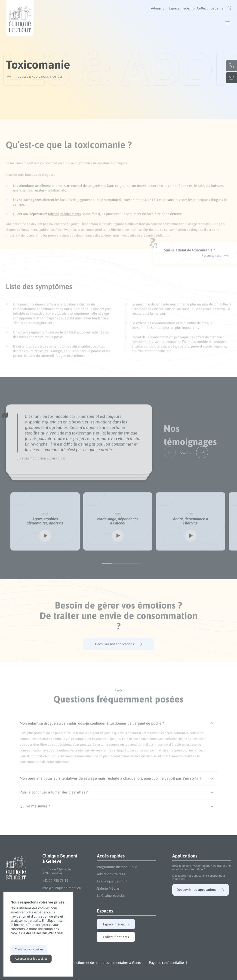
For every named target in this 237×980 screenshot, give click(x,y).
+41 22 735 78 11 (55, 880)
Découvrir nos (201, 890)
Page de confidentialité (166, 963)
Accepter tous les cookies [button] (31, 959)
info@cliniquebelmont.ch (62, 888)
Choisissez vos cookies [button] (29, 949)
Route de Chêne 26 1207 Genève (57, 871)
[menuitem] (159, 8)
